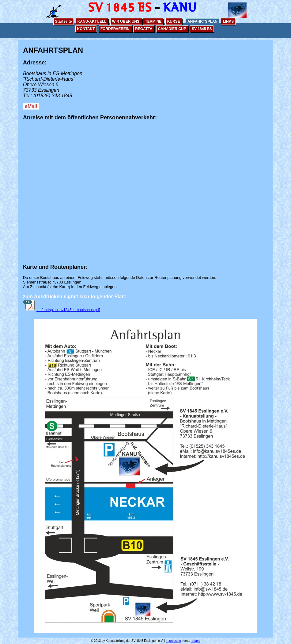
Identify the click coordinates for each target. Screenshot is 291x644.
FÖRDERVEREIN (115, 29)
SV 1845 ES (202, 29)
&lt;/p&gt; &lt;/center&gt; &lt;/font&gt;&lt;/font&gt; (145, 187)
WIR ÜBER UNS (126, 21)
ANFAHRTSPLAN (202, 21)
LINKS (228, 21)
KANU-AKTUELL (92, 21)
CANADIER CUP (172, 29)
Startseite (64, 21)
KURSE (174, 21)
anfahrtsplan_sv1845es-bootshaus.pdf (61, 310)
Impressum (173, 641)
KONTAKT (86, 29)
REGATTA (144, 29)
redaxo (196, 641)
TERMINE (153, 21)
